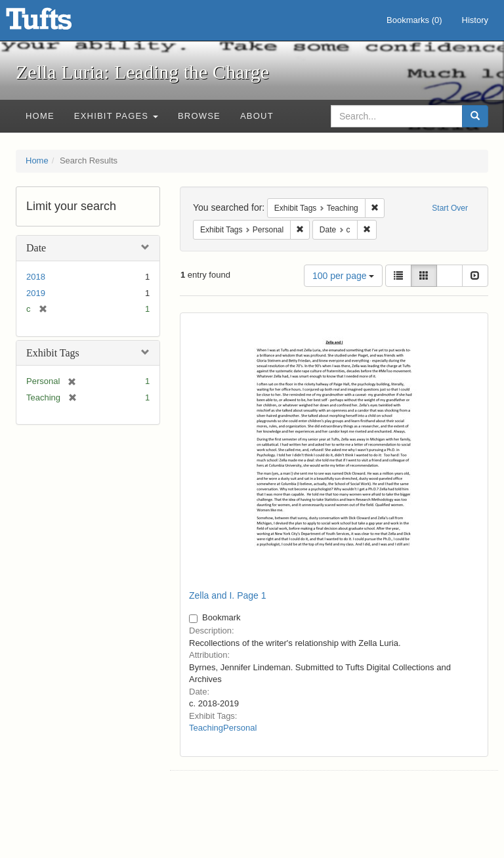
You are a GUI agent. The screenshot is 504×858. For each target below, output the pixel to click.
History (475, 20)
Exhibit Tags (53, 353)
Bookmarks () (414, 20)
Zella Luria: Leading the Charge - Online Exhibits (55, 23)
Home (40, 116)
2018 (36, 277)
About (257, 116)
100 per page (343, 276)
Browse (199, 116)
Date (36, 248)
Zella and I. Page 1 (228, 595)
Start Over (450, 208)
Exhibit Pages (116, 116)
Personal (240, 728)
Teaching (206, 728)
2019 (36, 293)
